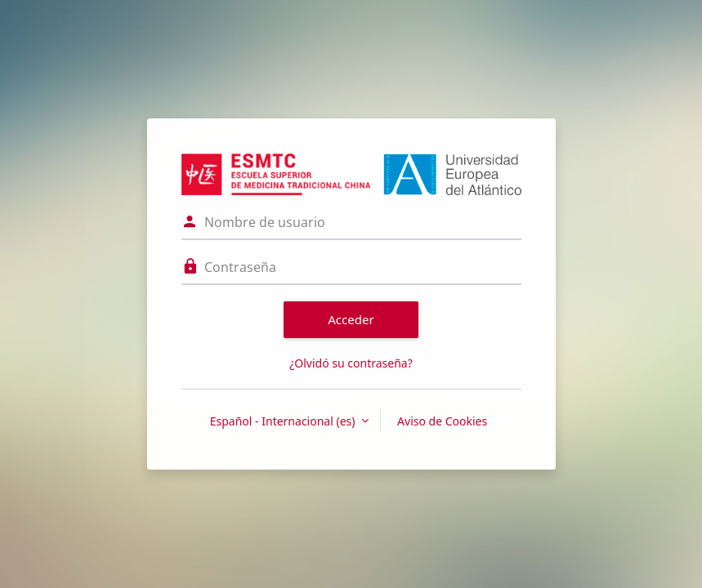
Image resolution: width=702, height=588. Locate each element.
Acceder (351, 319)
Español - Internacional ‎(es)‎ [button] (284, 421)
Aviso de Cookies (442, 421)
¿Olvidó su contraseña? (351, 363)
